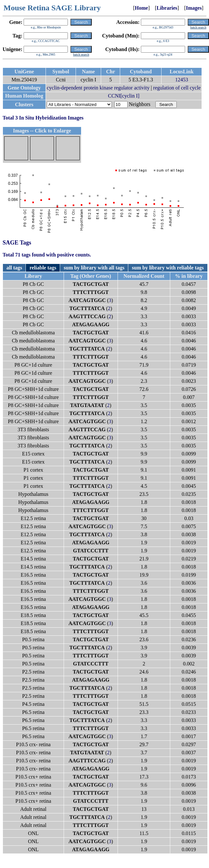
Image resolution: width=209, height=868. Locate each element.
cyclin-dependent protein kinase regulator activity (98, 88)
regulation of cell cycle (177, 88)
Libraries (167, 8)
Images (194, 8)
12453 (182, 80)
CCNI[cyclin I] (124, 96)
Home (141, 8)
